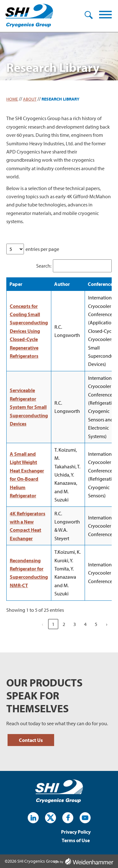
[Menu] (105, 16)
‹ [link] (42, 624)
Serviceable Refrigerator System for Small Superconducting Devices (29, 407)
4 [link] (85, 624)
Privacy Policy (76, 832)
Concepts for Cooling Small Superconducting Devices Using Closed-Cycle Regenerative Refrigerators (29, 331)
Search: (44, 266)
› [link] (107, 624)
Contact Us (31, 740)
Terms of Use (76, 841)
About (30, 99)
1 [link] (53, 624)
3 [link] (75, 624)
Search (89, 15)
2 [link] (64, 624)
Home (12, 99)
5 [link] (96, 624)
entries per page (42, 249)
